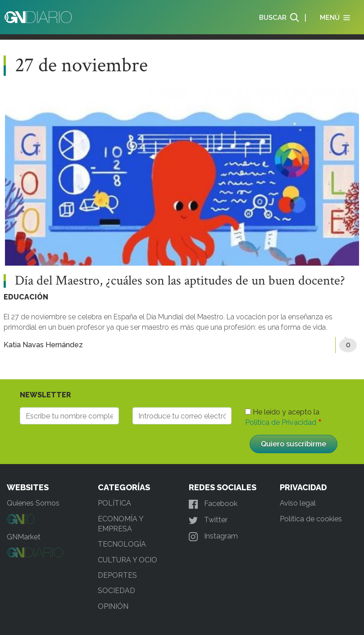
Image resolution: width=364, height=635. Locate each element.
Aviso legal (298, 503)
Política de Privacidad (281, 422)
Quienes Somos (33, 503)
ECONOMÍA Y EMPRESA (121, 524)
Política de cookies (311, 519)
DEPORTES (117, 575)
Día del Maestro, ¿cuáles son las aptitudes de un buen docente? (180, 281)
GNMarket (24, 537)
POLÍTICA (114, 503)
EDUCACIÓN (26, 297)
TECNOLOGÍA (122, 544)
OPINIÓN (113, 606)
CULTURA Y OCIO (127, 560)
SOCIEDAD (116, 591)
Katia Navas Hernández (43, 345)
